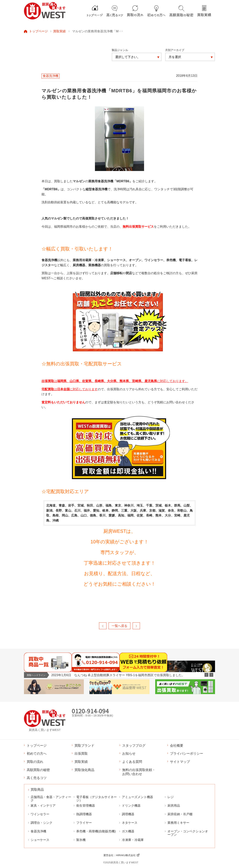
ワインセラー (40, 814)
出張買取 (81, 753)
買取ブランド (84, 746)
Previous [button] (206, 675)
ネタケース (130, 823)
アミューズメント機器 (137, 797)
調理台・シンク (42, 823)
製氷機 (81, 840)
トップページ (38, 31)
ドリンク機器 (131, 806)
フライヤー (84, 823)
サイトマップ (180, 762)
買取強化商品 (84, 770)
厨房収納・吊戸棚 (180, 814)
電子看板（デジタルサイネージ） (96, 799)
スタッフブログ (134, 746)
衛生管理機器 (86, 806)
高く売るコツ (37, 778)
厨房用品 (174, 806)
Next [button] (211, 675)
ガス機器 (128, 831)
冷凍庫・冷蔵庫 (133, 840)
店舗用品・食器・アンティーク (51, 799)
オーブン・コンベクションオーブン (188, 833)
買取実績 (59, 31)
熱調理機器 (84, 814)
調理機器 (128, 814)
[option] (133, 675)
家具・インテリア (43, 806)
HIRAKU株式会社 (126, 855)
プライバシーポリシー (187, 753)
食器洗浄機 (38, 831)
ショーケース (40, 840)
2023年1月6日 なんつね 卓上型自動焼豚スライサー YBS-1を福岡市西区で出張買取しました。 (118, 675)
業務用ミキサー (178, 823)
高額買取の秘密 (38, 770)
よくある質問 (132, 762)
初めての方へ (37, 753)
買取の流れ (35, 762)
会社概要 (177, 746)
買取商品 (37, 790)
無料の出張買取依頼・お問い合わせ (139, 772)
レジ (171, 797)
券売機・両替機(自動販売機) (96, 831)
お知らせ (129, 753)
